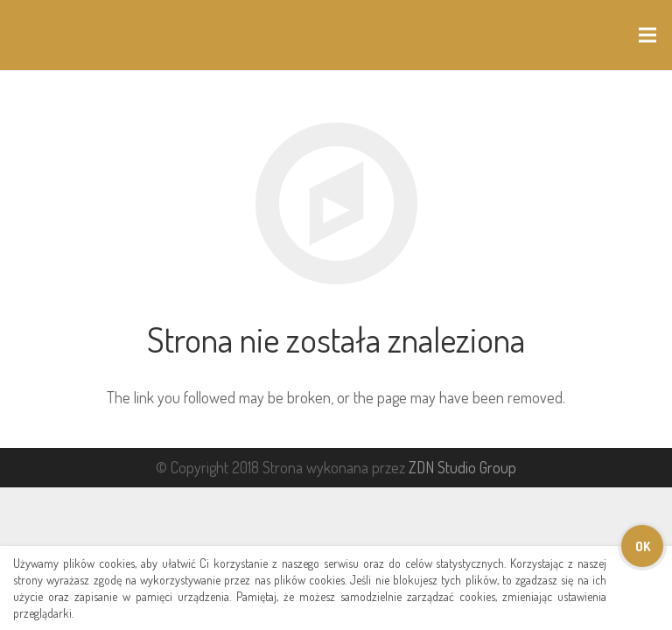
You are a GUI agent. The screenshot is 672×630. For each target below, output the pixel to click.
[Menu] (648, 35)
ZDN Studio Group (462, 467)
